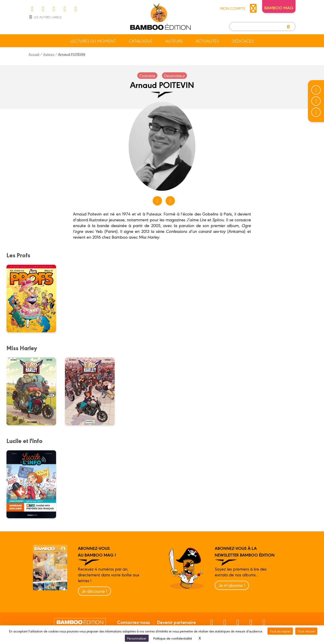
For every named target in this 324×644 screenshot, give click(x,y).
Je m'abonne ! (232, 585)
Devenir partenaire (176, 622)
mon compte (239, 8)
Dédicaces (243, 41)
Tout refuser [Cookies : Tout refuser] (306, 631)
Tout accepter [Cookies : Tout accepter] (280, 631)
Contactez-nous (134, 622)
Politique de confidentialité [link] (173, 638)
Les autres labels (45, 17)
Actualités (207, 41)
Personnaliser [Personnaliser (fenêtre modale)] (137, 638)
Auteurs (174, 41)
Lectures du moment (93, 41)
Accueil (34, 54)
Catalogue (141, 41)
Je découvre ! (94, 591)
